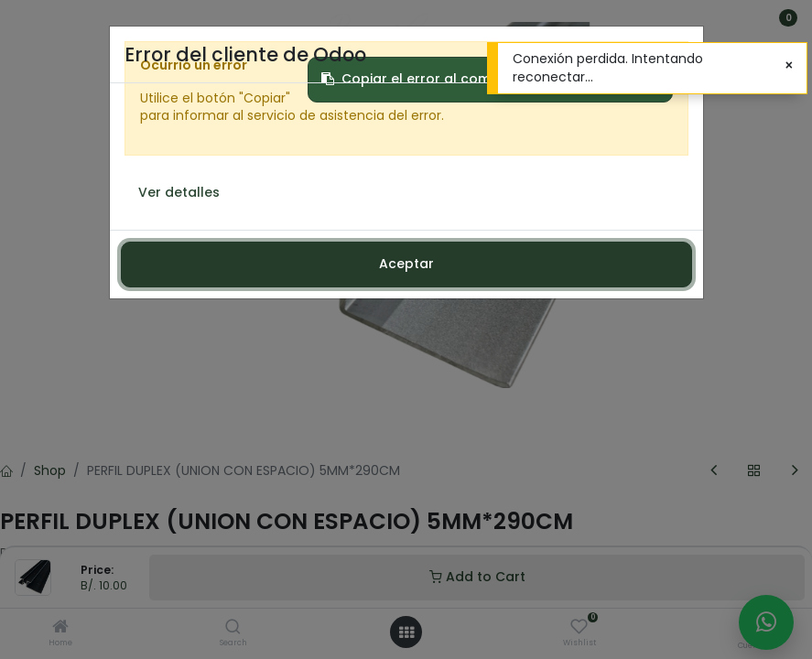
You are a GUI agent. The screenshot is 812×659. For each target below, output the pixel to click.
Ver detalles (179, 192)
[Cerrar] (789, 66)
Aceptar (406, 264)
